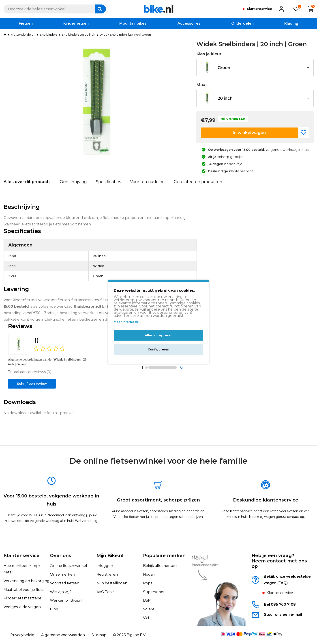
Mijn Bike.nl (110, 556)
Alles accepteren (159, 335)
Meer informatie (126, 322)
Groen (224, 68)
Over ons (61, 556)
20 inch (225, 98)
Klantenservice (21, 556)
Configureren (158, 350)
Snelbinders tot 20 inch (78, 35)
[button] (255, 68)
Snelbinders (49, 35)
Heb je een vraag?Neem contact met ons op (279, 561)
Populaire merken (164, 556)
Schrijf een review (34, 399)
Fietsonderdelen (23, 35)
